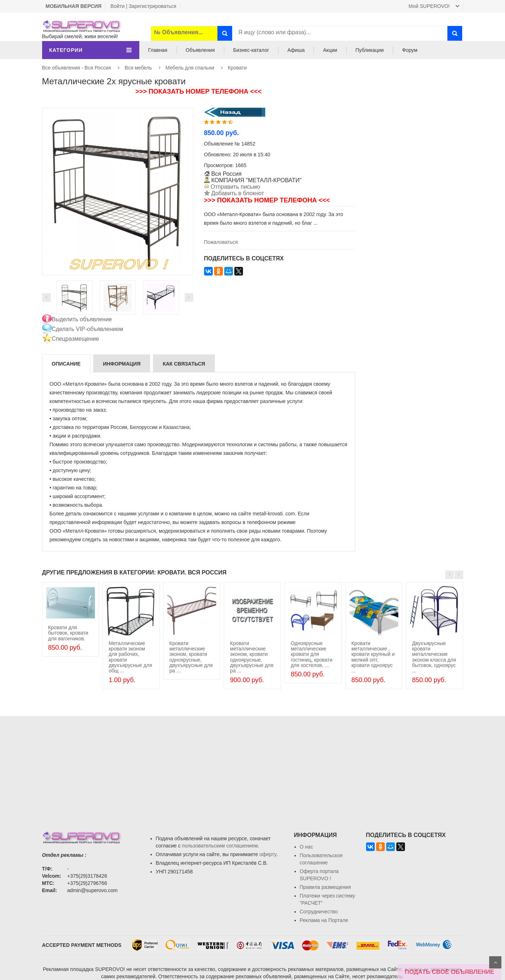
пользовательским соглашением (220, 846)
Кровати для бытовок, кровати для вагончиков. (68, 633)
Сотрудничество (319, 912)
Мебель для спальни (190, 68)
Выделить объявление (82, 319)
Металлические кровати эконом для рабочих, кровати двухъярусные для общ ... (130, 657)
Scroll (495, 962)
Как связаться (184, 364)
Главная (158, 50)
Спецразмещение (76, 339)
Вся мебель (138, 68)
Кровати (237, 68)
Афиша (296, 50)
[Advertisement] (253, 766)
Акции (330, 50)
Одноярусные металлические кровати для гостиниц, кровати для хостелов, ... (312, 654)
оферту (268, 854)
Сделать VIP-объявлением (88, 329)
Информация (122, 364)
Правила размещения (325, 887)
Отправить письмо (235, 187)
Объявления (200, 50)
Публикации (370, 50)
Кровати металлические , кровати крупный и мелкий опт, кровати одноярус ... (373, 657)
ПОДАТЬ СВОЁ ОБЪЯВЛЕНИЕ (450, 972)
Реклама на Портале (324, 920)
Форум (410, 50)
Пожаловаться (221, 242)
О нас (306, 847)
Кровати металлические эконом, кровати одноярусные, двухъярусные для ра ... (191, 657)
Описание (66, 364)
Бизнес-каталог (251, 50)
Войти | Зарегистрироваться (143, 6)
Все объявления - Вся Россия (77, 68)
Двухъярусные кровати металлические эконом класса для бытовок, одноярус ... (434, 657)
